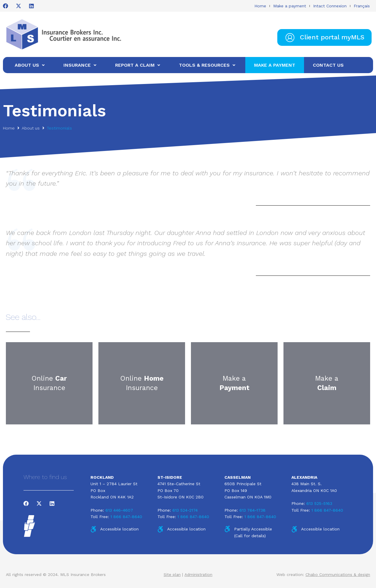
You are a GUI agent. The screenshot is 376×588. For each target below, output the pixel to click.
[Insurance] (80, 65)
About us (31, 128)
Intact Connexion (330, 6)
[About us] (30, 65)
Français (362, 6)
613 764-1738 (252, 510)
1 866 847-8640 (126, 517)
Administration (199, 574)
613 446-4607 (119, 510)
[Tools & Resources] (208, 65)
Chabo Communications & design (338, 574)
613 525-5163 (319, 503)
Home (260, 6)
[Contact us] (328, 65)
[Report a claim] (138, 65)
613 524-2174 (185, 510)
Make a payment (290, 6)
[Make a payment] (275, 65)
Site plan (172, 574)
